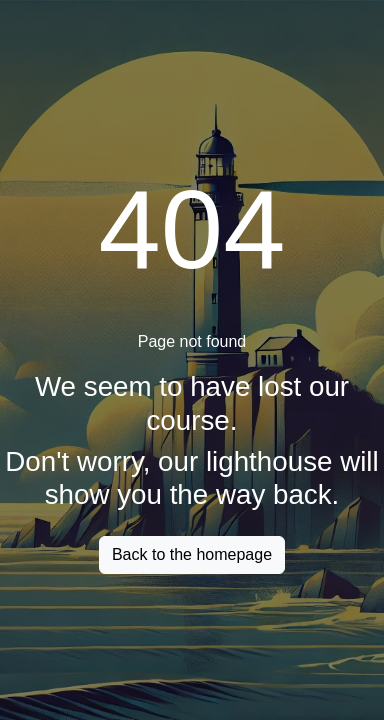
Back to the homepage (192, 554)
